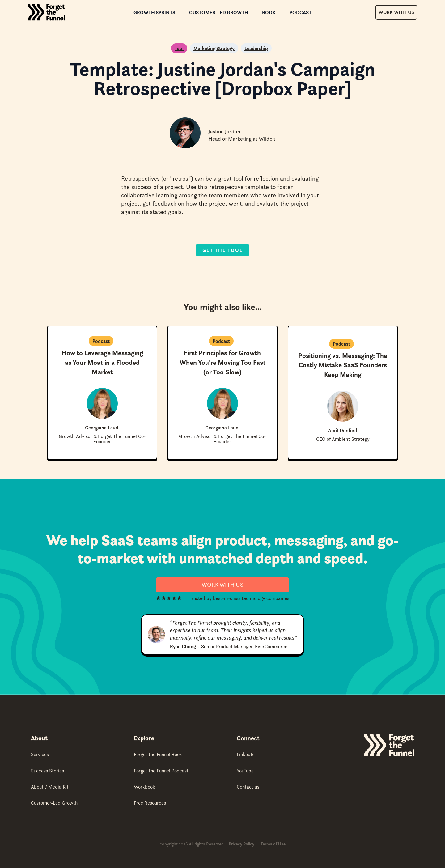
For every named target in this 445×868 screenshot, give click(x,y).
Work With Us (396, 12)
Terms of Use (273, 844)
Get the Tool (222, 250)
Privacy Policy (242, 844)
